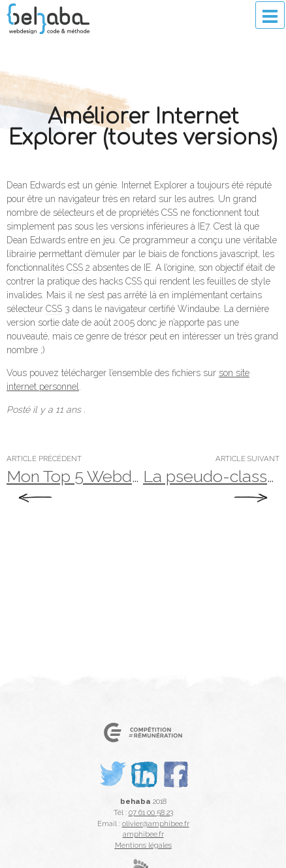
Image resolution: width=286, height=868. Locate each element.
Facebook (181, 796)
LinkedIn (147, 796)
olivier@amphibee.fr (156, 824)
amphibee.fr (143, 834)
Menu (270, 15)
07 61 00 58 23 (151, 812)
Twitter (112, 796)
